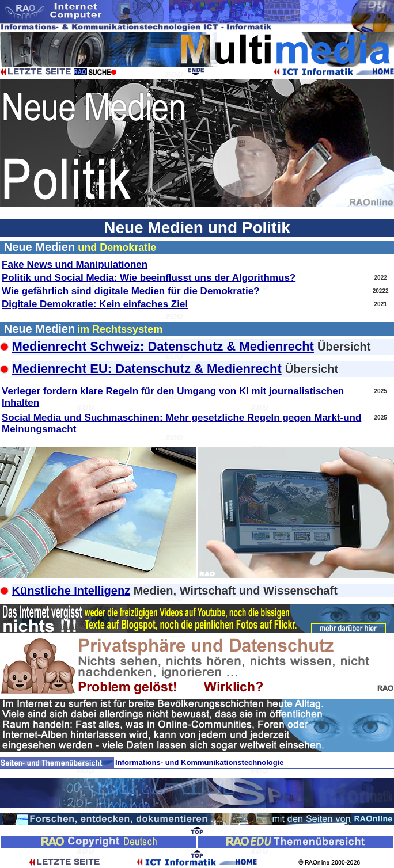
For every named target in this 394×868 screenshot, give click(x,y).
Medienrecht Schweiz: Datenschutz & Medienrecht (163, 346)
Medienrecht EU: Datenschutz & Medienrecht (147, 369)
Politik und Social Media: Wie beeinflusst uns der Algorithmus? (149, 278)
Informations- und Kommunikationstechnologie (200, 762)
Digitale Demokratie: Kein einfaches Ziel (95, 304)
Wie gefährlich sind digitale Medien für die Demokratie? (131, 291)
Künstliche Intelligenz (71, 591)
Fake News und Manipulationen (75, 264)
